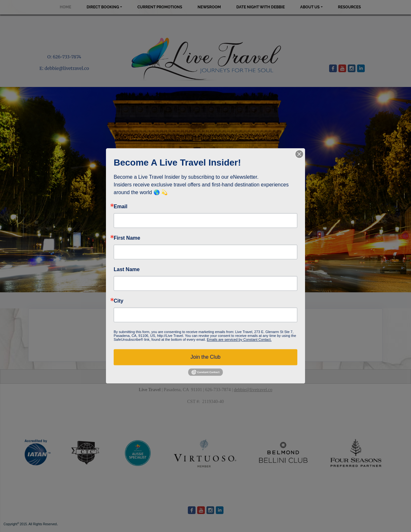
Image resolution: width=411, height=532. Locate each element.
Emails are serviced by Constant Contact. (239, 339)
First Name (127, 238)
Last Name (127, 270)
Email (121, 207)
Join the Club (205, 357)
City (118, 301)
